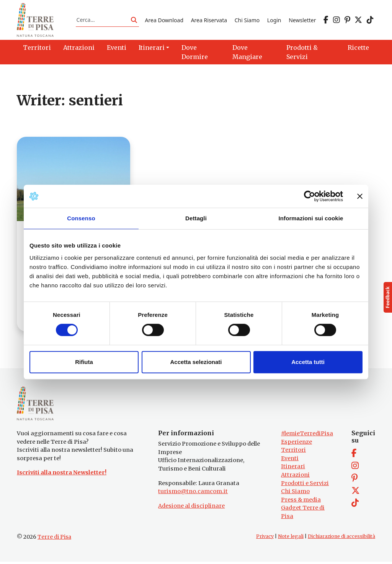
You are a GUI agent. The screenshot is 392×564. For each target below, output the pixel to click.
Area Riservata (209, 20)
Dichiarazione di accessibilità (341, 539)
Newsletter (302, 20)
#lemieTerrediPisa (307, 436)
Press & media (301, 502)
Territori (293, 453)
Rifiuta (84, 362)
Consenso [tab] (81, 218)
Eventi (290, 461)
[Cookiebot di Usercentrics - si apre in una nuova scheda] (310, 196)
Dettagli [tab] (196, 218)
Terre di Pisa (54, 539)
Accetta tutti (308, 362)
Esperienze (296, 444)
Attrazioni (295, 477)
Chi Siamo (247, 20)
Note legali (291, 539)
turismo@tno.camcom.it (193, 494)
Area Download (164, 20)
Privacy (265, 539)
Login (274, 20)
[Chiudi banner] (360, 196)
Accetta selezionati (196, 362)
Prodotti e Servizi (305, 486)
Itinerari (293, 469)
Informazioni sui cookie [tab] (311, 218)
